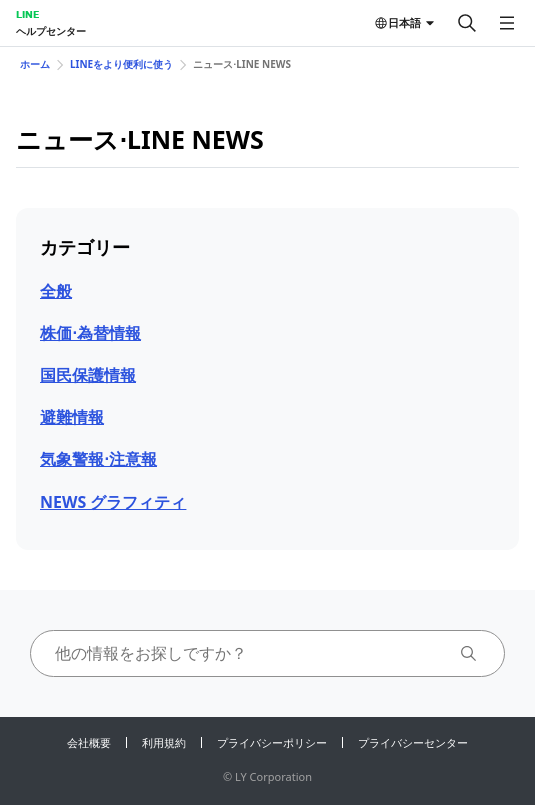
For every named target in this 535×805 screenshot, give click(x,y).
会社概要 (89, 742)
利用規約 (164, 742)
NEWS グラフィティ (113, 502)
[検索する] (467, 23)
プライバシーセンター (413, 742)
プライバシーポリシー (272, 742)
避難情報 (72, 417)
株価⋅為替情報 (90, 333)
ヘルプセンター (51, 31)
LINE (27, 14)
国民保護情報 (88, 375)
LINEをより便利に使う (121, 64)
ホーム (35, 64)
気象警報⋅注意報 (98, 459)
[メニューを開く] (507, 23)
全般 (56, 291)
